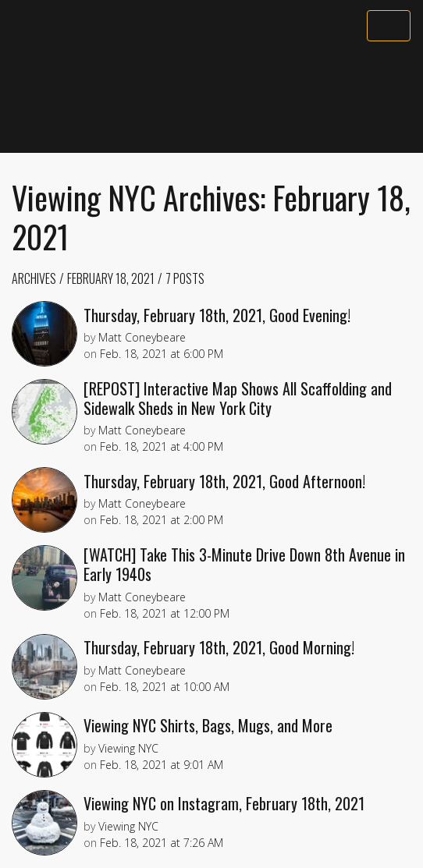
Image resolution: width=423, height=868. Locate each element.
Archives (34, 278)
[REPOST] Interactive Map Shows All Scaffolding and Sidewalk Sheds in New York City (238, 398)
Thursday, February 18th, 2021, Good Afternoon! (224, 481)
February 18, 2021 (111, 278)
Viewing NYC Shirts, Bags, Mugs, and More (208, 725)
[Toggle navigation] (389, 26)
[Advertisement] (211, 99)
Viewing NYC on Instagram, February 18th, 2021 (224, 803)
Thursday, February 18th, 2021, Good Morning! (219, 647)
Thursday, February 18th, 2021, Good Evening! (217, 315)
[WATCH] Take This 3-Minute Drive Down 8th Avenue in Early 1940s (244, 564)
